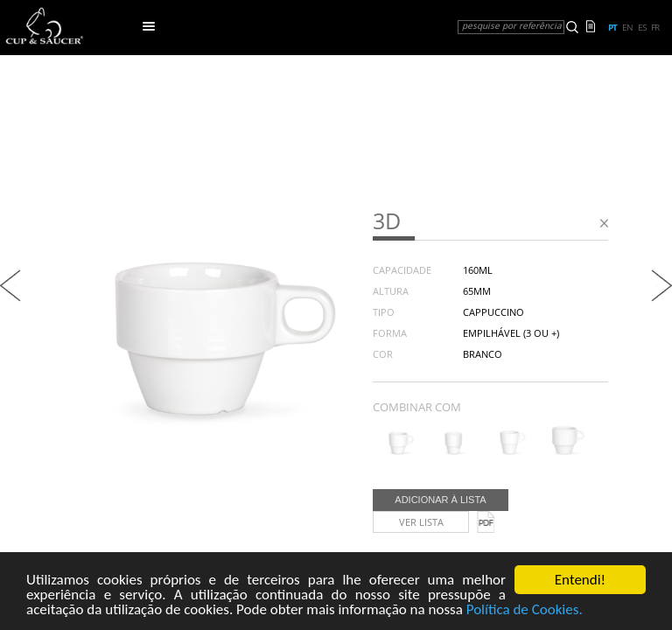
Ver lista (421, 522)
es (642, 27)
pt (612, 27)
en (627, 27)
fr (655, 27)
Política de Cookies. (525, 610)
